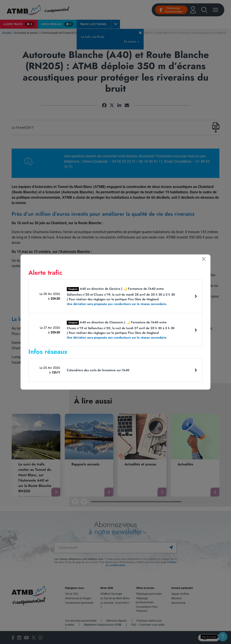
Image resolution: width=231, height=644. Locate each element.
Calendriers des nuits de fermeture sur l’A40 (98, 370)
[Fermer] (204, 259)
